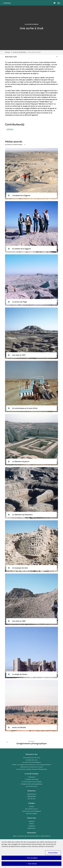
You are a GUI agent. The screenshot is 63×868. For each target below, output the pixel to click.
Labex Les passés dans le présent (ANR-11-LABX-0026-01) (32, 836)
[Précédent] (31, 742)
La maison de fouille (31, 779)
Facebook (32, 821)
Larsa (7, 3)
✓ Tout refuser (32, 864)
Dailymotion (31, 828)
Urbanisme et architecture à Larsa (32, 767)
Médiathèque (32, 794)
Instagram (32, 826)
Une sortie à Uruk (32, 786)
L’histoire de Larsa (32, 760)
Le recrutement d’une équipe (31, 782)
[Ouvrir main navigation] (59, 3)
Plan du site (31, 799)
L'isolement (31, 777)
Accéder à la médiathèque (14, 144)
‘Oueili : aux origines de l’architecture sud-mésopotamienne (31, 764)
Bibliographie (32, 796)
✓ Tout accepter (31, 858)
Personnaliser (53, 853)
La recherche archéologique (31, 762)
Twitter (32, 823)
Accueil (8, 52)
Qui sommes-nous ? (32, 809)
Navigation (11, 57)
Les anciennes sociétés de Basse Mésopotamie (31, 769)
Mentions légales (32, 813)
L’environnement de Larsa (31, 758)
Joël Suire (10, 129)
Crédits (31, 806)
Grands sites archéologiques (32, 811)
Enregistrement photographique (32, 784)
